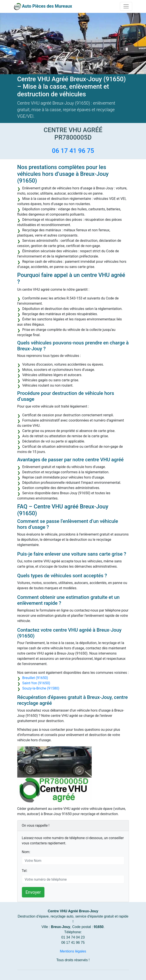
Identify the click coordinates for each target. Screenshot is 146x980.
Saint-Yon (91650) (36, 683)
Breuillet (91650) (35, 678)
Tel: (25, 871)
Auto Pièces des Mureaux (47, 6)
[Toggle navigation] (126, 6)
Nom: (26, 852)
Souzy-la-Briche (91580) (41, 688)
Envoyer (33, 892)
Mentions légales (73, 951)
